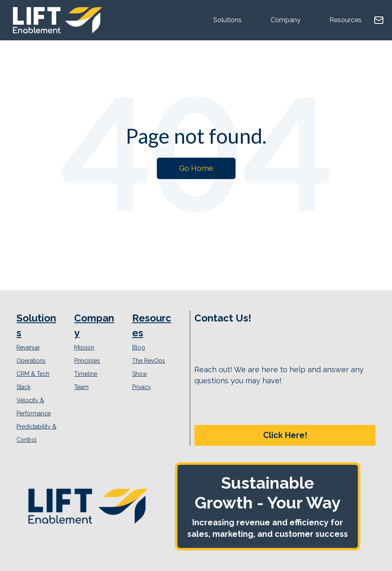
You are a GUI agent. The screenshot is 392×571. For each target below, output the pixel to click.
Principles (87, 361)
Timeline (86, 374)
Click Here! (285, 435)
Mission (84, 347)
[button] (285, 435)
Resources (345, 20)
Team (81, 387)
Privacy (142, 387)
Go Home (196, 168)
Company (286, 20)
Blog (139, 347)
